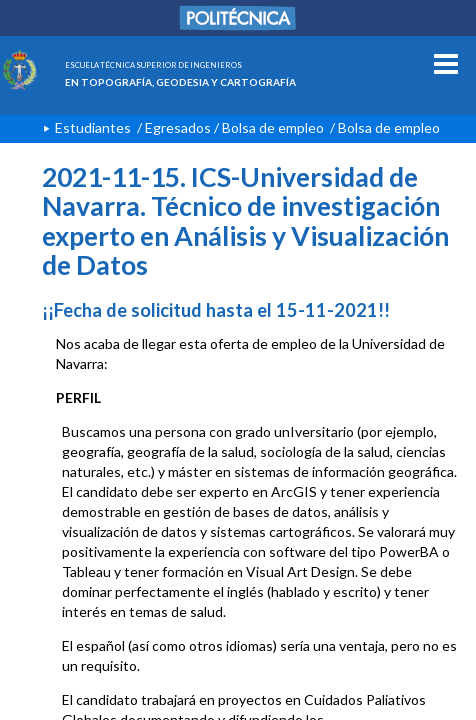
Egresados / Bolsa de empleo (234, 127)
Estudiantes (93, 127)
